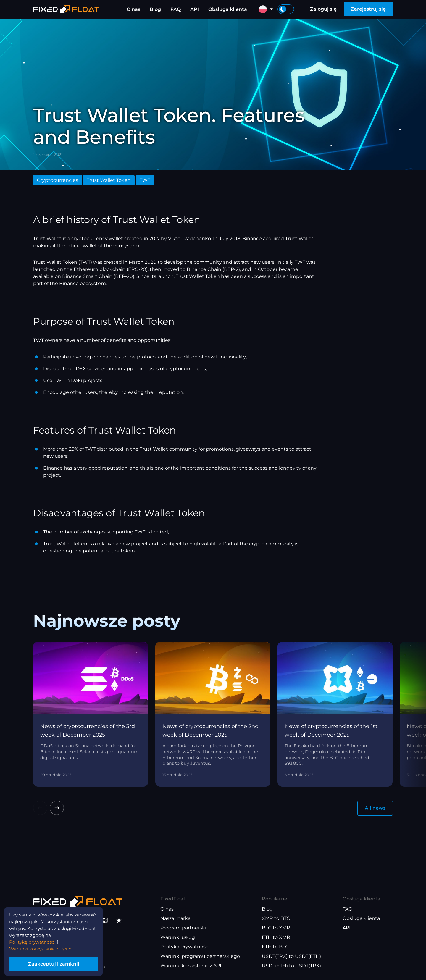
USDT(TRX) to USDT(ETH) (291, 956)
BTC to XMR (276, 928)
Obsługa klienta (228, 9)
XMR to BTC (276, 918)
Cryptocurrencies (58, 180)
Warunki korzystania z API (191, 966)
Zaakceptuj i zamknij (56, 963)
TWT (145, 180)
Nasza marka (175, 918)
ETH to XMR (276, 937)
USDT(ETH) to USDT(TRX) (291, 966)
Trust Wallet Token (109, 180)
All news (375, 808)
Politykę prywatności (34, 941)
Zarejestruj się (368, 9)
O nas (133, 9)
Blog (155, 9)
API (195, 9)
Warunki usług (178, 937)
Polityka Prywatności (185, 947)
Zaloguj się (323, 9)
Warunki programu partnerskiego (200, 956)
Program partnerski (183, 928)
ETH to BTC (275, 947)
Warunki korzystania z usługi (43, 948)
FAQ (176, 9)
